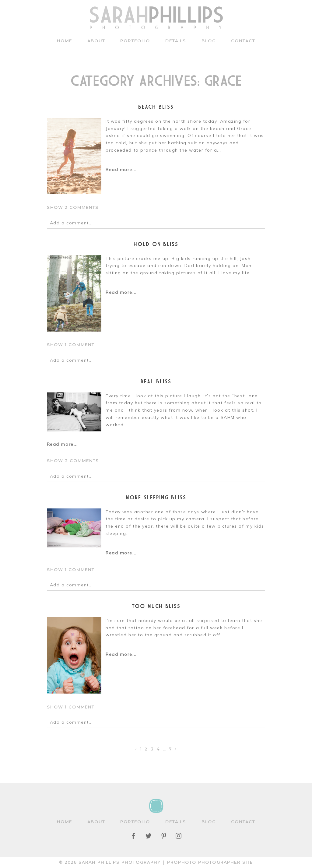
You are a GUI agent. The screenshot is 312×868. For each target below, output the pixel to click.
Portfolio (135, 41)
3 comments (73, 461)
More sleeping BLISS (156, 497)
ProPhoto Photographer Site (210, 862)
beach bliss (156, 107)
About (96, 41)
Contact (243, 41)
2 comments (73, 207)
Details (176, 41)
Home (65, 41)
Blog (209, 41)
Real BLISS (156, 381)
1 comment (71, 345)
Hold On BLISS (156, 244)
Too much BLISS (156, 606)
